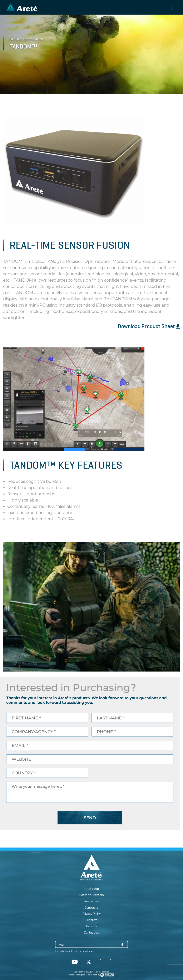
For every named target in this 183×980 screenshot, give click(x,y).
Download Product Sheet (149, 326)
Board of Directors (91, 895)
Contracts (91, 907)
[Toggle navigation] (172, 8)
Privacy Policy (91, 914)
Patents (92, 926)
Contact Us (91, 932)
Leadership (91, 889)
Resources (91, 901)
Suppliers (91, 920)
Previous (8, 607)
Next (175, 607)
